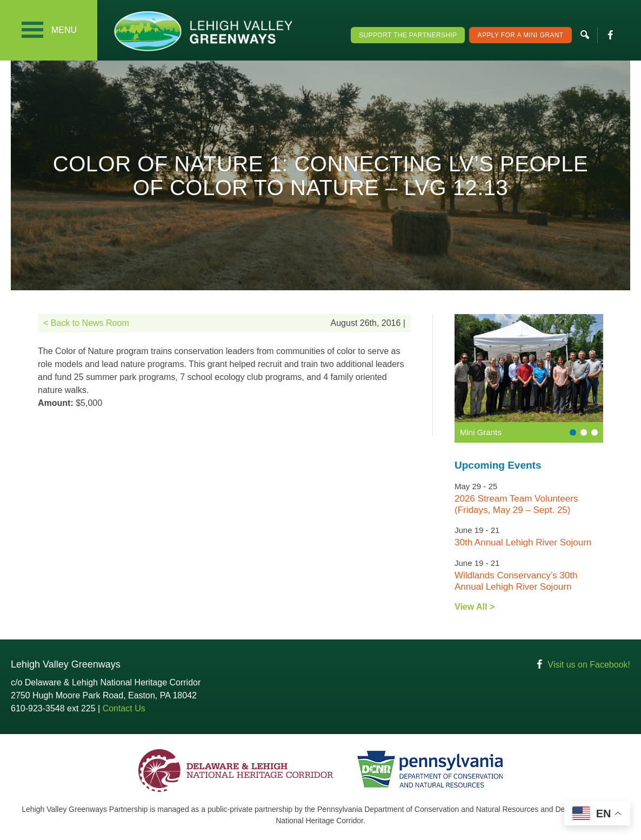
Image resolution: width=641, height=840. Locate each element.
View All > (475, 607)
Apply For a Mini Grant (520, 35)
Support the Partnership (408, 35)
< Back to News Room (86, 323)
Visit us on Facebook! (589, 665)
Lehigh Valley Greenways (203, 31)
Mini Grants (481, 432)
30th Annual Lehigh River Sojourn (523, 542)
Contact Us (124, 708)
